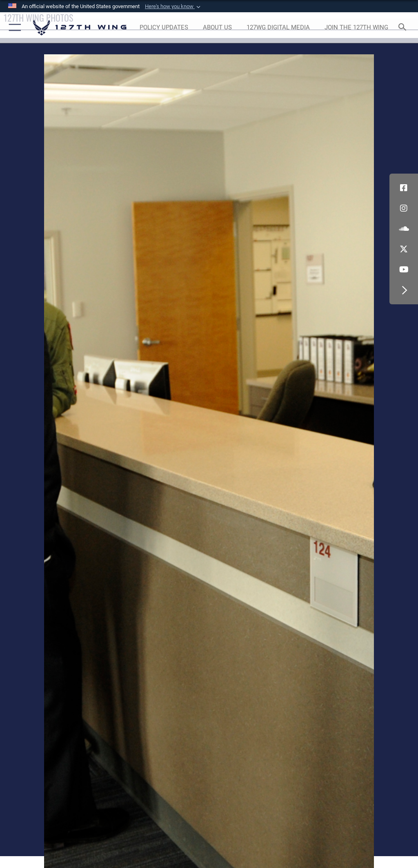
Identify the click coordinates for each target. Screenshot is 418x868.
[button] (173, 7)
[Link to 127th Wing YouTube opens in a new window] (404, 270)
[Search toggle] (404, 28)
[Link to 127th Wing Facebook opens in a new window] (404, 188)
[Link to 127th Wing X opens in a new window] (404, 249)
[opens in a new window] (164, 28)
